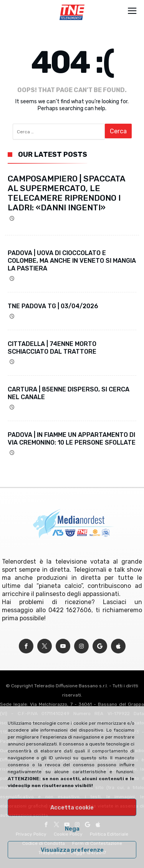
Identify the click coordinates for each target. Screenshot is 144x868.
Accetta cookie (72, 808)
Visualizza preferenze (72, 850)
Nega (72, 829)
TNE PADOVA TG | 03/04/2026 (53, 306)
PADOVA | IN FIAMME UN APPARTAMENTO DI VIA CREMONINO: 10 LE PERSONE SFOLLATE (72, 439)
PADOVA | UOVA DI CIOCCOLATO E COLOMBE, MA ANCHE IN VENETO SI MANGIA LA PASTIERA (72, 261)
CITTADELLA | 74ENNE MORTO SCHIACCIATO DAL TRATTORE (52, 348)
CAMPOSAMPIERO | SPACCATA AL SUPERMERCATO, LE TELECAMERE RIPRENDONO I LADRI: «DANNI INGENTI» (66, 193)
